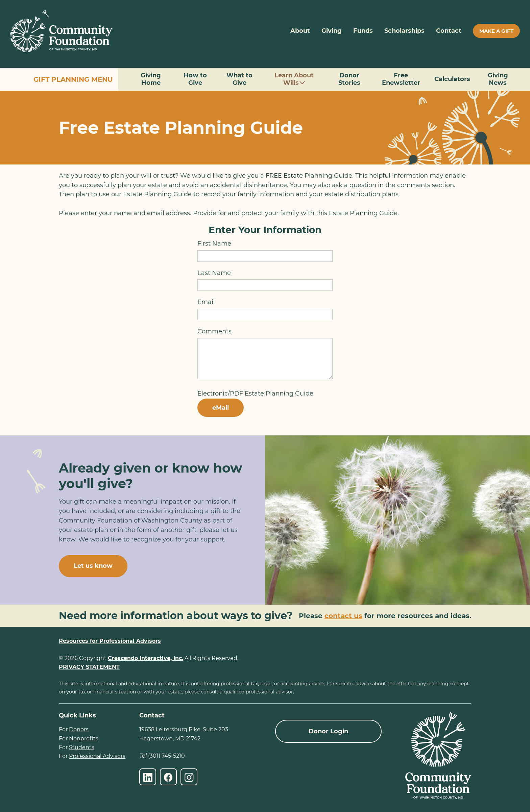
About (300, 31)
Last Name (214, 273)
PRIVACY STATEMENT (89, 667)
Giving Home (151, 79)
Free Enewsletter (401, 79)
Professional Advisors (97, 756)
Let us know (93, 566)
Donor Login (328, 731)
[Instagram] (189, 777)
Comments (214, 331)
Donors (79, 729)
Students (82, 747)
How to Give (195, 79)
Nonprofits (84, 739)
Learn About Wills (294, 79)
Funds (363, 31)
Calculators (452, 79)
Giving (332, 31)
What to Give (239, 79)
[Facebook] (168, 777)
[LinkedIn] (148, 777)
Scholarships (404, 31)
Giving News (498, 79)
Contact (449, 31)
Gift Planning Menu (73, 79)
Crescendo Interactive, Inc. (146, 658)
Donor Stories (349, 79)
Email (206, 302)
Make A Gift (496, 31)
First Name (214, 244)
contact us (343, 616)
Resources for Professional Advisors (110, 641)
